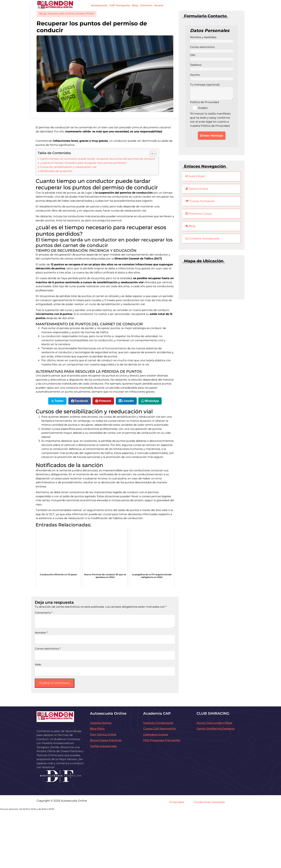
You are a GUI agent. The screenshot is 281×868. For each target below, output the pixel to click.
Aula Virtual (195, 176)
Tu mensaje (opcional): (212, 89)
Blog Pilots (97, 729)
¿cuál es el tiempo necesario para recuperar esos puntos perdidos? (83, 163)
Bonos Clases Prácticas (106, 740)
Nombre (41, 633)
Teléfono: (212, 67)
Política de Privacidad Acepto (204, 105)
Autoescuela (99, 5)
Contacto (146, 5)
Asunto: (212, 77)
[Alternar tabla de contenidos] (151, 154)
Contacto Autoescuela (202, 238)
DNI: (212, 57)
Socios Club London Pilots (214, 723)
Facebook (81, 401)
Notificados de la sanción (56, 171)
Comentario (44, 613)
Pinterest (105, 401)
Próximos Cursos (199, 214)
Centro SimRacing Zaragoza (216, 729)
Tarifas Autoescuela (103, 746)
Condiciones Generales (209, 802)
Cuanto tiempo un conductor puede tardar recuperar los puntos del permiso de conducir (97, 159)
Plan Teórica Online (103, 734)
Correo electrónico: (212, 49)
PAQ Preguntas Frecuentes (162, 740)
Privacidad (177, 802)
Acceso (159, 5)
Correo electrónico (48, 649)
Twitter (59, 401)
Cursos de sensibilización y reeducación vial (68, 167)
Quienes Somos (101, 723)
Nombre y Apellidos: (212, 39)
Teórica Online (197, 189)
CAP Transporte (120, 5)
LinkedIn (128, 401)
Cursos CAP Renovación (160, 729)
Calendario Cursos (156, 734)
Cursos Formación (200, 201)
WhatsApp (152, 401)
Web (38, 664)
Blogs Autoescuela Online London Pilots (66, 14)
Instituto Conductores (158, 723)
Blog (135, 5)
